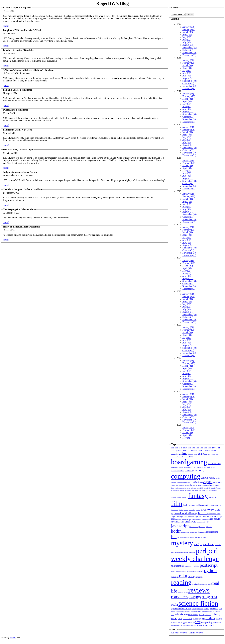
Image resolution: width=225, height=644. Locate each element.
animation (175, 454)
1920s (173, 448)
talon (172, 615)
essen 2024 (198, 491)
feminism (211, 497)
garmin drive (175, 510)
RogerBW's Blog (112, 3)
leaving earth (194, 532)
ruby (206, 597)
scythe (173, 609)
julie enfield (202, 527)
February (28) (189, 63)
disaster (187, 485)
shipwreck (200, 609)
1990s (202, 448)
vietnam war (191, 623)
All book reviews (179, 633)
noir (201, 545)
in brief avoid (189, 522)
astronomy (194, 454)
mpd (193, 537)
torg (200, 619)
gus (172, 514)
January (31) (188, 94)
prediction (179, 571)
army (189, 454)
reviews (199, 590)
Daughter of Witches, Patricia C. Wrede (22, 30)
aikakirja (208, 451)
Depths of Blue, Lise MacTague (18, 150)
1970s (194, 448)
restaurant (180, 592)
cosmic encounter (182, 483)
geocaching (192, 510)
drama (211, 485)
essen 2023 (191, 491)
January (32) (188, 60)
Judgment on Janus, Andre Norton (20, 172)
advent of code (188, 450)
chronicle (202, 467)
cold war (189, 471)
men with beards (186, 537)
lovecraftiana (212, 532)
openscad (177, 553)
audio (201, 454)
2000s (206, 448)
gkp (204, 510)
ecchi (176, 488)
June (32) (187, 40)
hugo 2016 (191, 517)
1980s (198, 448)
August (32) (188, 45)
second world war (183, 608)
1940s (181, 448)
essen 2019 (178, 491)
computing (186, 476)
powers (173, 571)
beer (191, 457)
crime (201, 483)
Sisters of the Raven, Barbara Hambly (22, 227)
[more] (6, 26)
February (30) (189, 29)
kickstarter (209, 527)
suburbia (204, 611)
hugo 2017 (199, 516)
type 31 (175, 623)
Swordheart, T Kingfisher (16, 110)
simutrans (206, 609)
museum (198, 537)
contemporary (208, 478)
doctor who (195, 485)
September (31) (190, 47)
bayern (186, 457)
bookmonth (174, 467)
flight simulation (213, 505)
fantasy (198, 496)
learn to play (186, 532)
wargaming (207, 622)
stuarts (199, 611)
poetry (191, 566)
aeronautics (199, 450)
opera (182, 553)
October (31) (188, 50)
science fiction (198, 603)
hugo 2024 (198, 519)
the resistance (193, 615)
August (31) (188, 112)
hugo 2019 (214, 516)
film (177, 503)
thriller (187, 618)
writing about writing (189, 625)
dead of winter (180, 485)
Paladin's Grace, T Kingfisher (18, 90)
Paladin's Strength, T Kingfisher (19, 50)
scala (174, 604)
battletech (180, 457)
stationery (187, 611)
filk (215, 497)
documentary (204, 485)
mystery (182, 543)
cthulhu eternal (217, 483)
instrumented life (203, 522)
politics (196, 566)
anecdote (213, 451)
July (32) (187, 42)
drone (173, 488)
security (194, 609)
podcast (187, 566)
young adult (208, 625)
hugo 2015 (183, 516)
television (181, 614)
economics (181, 488)
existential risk (213, 491)
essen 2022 (184, 491)
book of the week (214, 464)
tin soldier (195, 619)
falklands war (175, 497)
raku (183, 576)
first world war (193, 505)
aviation (213, 454)
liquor (204, 532)
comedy (199, 470)
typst (185, 622)
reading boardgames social (202, 584)
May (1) (186, 438)
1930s (177, 448)
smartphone (214, 609)
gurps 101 (217, 510)
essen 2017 (214, 488)
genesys (186, 510)
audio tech (207, 454)
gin (202, 510)
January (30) (188, 427)
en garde (187, 488)
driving (217, 485)
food (220, 505)
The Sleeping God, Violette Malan (19, 209)
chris (197, 467)
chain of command (183, 467)
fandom (182, 497)
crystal (208, 482)
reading (181, 582)
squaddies (181, 611)
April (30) (187, 68)
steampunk (194, 611)
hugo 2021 (178, 519)
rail (178, 577)
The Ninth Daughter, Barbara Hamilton (22, 189)
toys (203, 619)
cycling (173, 485)
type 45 (180, 623)
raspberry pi (199, 577)
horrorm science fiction (214, 514)
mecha (179, 537)
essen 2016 (207, 488)
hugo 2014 (175, 516)
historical (185, 513)
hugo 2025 (205, 519)
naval (196, 544)
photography (178, 566)
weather (215, 623)
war (198, 622)
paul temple (192, 553)
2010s (210, 448)
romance (179, 597)
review (186, 592)
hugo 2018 (206, 517)
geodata (198, 510)
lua (174, 536)
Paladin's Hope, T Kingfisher (17, 8)
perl (201, 551)
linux (200, 532)
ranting (191, 576)
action (180, 450)
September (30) (190, 81)
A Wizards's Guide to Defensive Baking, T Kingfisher (29, 70)
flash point (203, 505)
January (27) (188, 27)
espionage (193, 488)
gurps (210, 509)
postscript (209, 565)
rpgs (197, 597)
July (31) (187, 76)
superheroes (211, 611)
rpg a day (190, 598)
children (192, 467)
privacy (184, 571)
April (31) (187, 35)
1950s (185, 448)
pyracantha (200, 571)
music (205, 537)
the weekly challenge (205, 615)
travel (217, 619)
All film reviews (195, 633)
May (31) (187, 37)
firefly (186, 505)
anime (183, 453)
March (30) (188, 266)
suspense (217, 611)
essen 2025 (205, 491)
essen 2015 (200, 488)
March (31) (188, 65)
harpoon (177, 514)
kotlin (176, 531)
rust (214, 597)
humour (179, 522)
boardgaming (189, 462)
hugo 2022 (185, 519)
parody (186, 553)
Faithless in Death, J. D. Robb (18, 130)
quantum (174, 577)
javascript (180, 526)
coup (189, 483)
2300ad (215, 448)
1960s (190, 448)
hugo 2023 (192, 519)
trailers (210, 618)
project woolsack (192, 571)
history (194, 513)
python (210, 570)
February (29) (189, 96)
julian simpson (194, 527)
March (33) (188, 32)
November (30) (189, 53)
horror (202, 513)
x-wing (200, 625)
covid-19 (195, 482)
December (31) (189, 55)
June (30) (187, 73)
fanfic (186, 497)
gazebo (181, 510)
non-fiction (208, 544)
